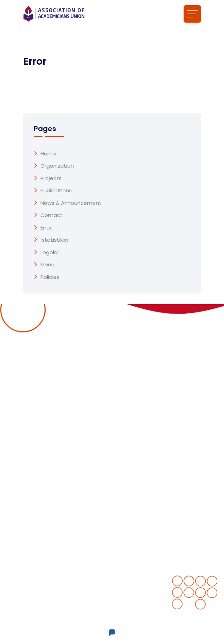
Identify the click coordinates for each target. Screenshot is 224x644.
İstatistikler (55, 240)
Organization (57, 166)
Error (46, 228)
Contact (52, 215)
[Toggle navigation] (192, 14)
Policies (50, 277)
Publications (56, 191)
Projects (51, 178)
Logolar (50, 252)
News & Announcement (71, 203)
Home (48, 154)
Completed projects (144, 429)
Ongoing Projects (140, 415)
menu (47, 265)
